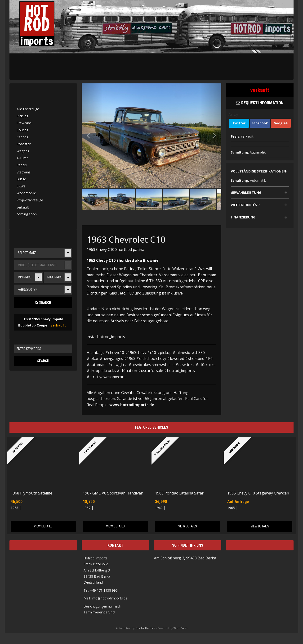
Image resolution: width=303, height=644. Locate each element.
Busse (21, 179)
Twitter (239, 123)
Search (43, 303)
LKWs (21, 186)
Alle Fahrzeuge (28, 109)
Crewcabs (24, 123)
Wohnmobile (26, 193)
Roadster (24, 144)
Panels (22, 165)
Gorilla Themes (145, 628)
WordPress (180, 628)
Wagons (23, 151)
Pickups (22, 116)
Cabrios (22, 137)
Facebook (260, 123)
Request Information (260, 103)
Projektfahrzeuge (30, 200)
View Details (43, 526)
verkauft (23, 207)
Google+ (281, 123)
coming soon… (28, 214)
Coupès (22, 130)
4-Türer (22, 158)
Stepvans (24, 172)
